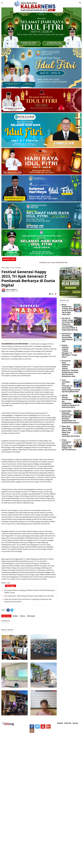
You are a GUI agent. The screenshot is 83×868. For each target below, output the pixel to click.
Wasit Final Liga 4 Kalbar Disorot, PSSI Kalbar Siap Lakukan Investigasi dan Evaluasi (71, 431)
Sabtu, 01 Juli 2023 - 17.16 (12, 291)
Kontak (75, 723)
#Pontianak (31, 616)
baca (51, 294)
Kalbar (8, 268)
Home (3, 268)
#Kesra (23, 616)
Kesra (12, 268)
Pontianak (18, 268)
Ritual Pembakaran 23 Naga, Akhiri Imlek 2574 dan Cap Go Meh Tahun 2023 (68, 310)
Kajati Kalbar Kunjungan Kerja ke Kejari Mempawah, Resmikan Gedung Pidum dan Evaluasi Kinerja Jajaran (71, 417)
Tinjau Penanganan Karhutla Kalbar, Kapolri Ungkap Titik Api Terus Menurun (69, 445)
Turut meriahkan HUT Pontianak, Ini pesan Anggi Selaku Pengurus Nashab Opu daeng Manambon (71, 386)
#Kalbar (15, 616)
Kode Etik (68, 723)
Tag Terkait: (6, 616)
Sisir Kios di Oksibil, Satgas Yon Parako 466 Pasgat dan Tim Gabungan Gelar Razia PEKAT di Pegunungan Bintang (70, 324)
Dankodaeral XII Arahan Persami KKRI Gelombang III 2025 (67, 338)
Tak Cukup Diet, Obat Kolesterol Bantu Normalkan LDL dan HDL (29, 596)
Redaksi (60, 723)
